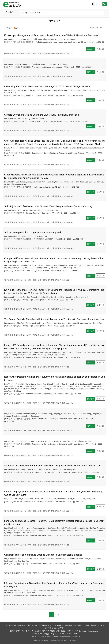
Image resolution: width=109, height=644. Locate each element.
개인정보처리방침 (41, 640)
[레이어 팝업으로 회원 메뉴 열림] (93, 4)
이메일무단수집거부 (59, 640)
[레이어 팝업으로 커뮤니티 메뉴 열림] (98, 4)
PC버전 (73, 640)
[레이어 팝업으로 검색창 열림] (105, 4)
